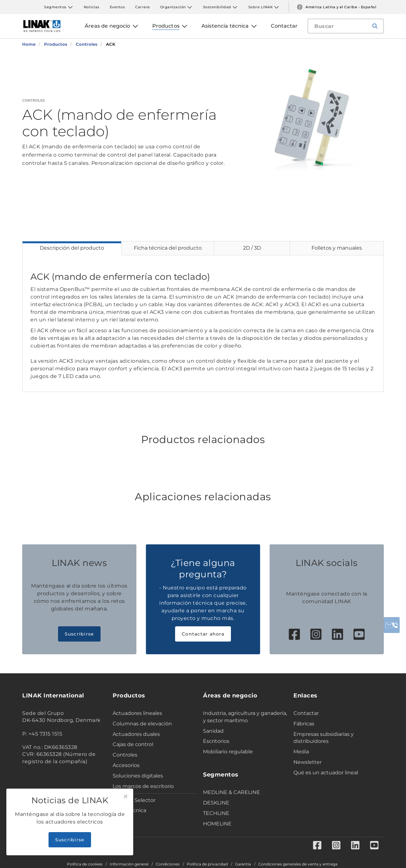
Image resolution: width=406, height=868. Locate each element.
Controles (125, 755)
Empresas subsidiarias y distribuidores (324, 738)
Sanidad (213, 731)
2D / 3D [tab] (252, 248)
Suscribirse (79, 634)
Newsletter (308, 762)
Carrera (143, 7)
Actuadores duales (136, 734)
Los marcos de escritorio (143, 786)
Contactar (306, 713)
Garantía (243, 864)
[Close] (126, 797)
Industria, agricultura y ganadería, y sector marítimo (245, 717)
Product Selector (134, 800)
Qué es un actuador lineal (326, 773)
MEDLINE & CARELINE (232, 792)
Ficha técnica (129, 810)
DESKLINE (216, 803)
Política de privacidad (207, 864)
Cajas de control (133, 744)
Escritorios (216, 741)
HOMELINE (217, 824)
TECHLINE (216, 813)
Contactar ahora (203, 634)
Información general (129, 864)
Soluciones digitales (138, 776)
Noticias (92, 7)
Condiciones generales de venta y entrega (298, 864)
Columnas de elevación (142, 724)
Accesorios (126, 765)
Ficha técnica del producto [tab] (168, 248)
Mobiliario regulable (228, 752)
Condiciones (168, 864)
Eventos (118, 7)
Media (301, 752)
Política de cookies (85, 864)
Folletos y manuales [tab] (337, 248)
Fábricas (304, 724)
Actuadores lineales (137, 713)
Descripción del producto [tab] (72, 248)
